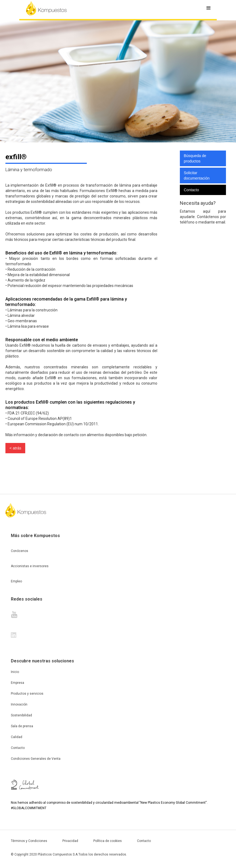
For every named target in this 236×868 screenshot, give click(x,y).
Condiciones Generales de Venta (36, 759)
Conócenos (20, 551)
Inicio (15, 672)
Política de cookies (108, 841)
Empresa (17, 683)
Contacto (192, 190)
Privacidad (70, 841)
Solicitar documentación (197, 175)
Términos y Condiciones (29, 841)
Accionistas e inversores (30, 566)
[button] (209, 8)
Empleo (16, 581)
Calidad (17, 737)
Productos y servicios (27, 694)
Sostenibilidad (21, 715)
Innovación (19, 704)
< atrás (15, 448)
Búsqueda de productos (195, 158)
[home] (46, 8)
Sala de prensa (22, 726)
